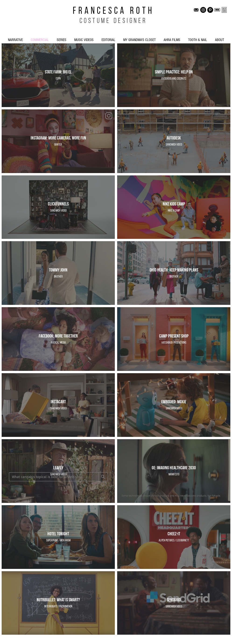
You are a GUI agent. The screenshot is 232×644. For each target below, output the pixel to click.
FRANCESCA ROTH (113, 11)
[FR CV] (224, 10)
